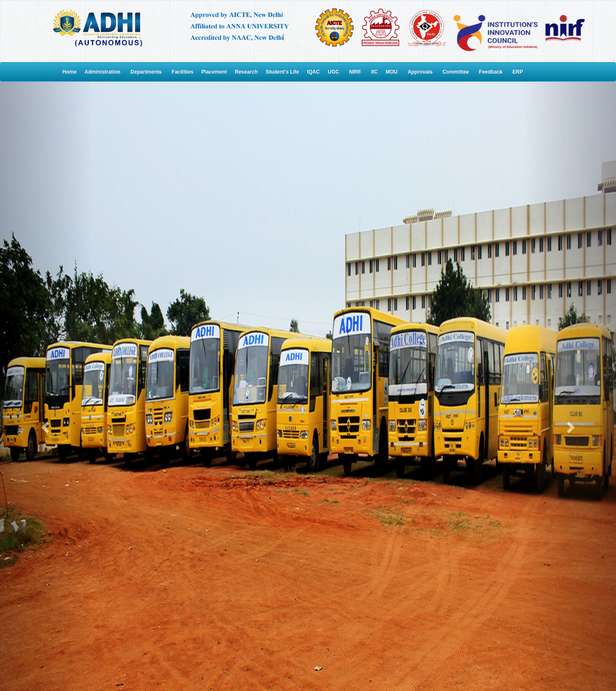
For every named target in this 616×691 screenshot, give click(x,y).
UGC (333, 72)
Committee (456, 72)
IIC (374, 72)
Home (70, 72)
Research (246, 72)
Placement (214, 72)
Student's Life (283, 72)
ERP (518, 72)
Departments (146, 72)
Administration (103, 72)
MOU (392, 72)
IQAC (313, 72)
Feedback (490, 72)
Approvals (420, 72)
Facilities (183, 72)
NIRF (355, 72)
